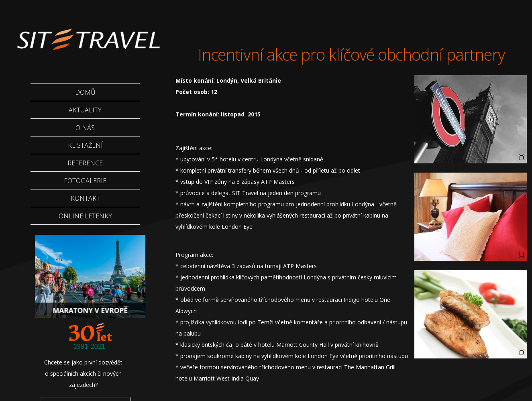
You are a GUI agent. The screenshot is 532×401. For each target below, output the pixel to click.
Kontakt (85, 198)
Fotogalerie (85, 181)
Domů (85, 92)
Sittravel (88, 34)
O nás (85, 128)
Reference (85, 163)
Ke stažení (85, 145)
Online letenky (85, 216)
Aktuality (85, 110)
